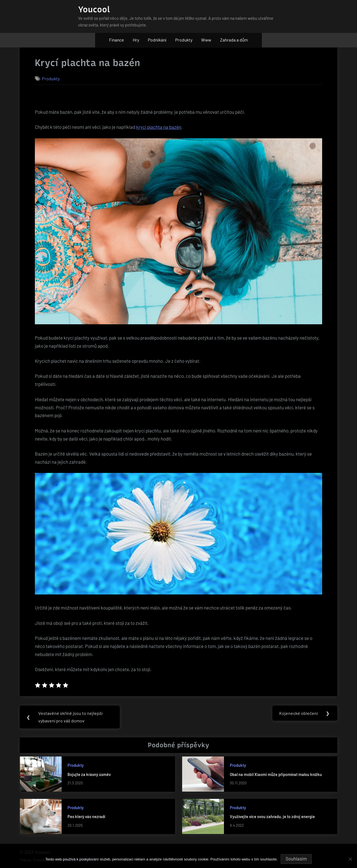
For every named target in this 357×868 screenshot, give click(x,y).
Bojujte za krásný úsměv (89, 775)
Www (206, 40)
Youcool (94, 9)
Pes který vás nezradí (86, 817)
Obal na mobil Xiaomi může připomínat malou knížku (276, 775)
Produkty (184, 40)
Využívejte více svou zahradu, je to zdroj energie (272, 817)
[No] (350, 859)
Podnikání (157, 40)
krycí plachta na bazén (159, 127)
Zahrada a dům (234, 40)
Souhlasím (296, 859)
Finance (116, 40)
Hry (136, 40)
